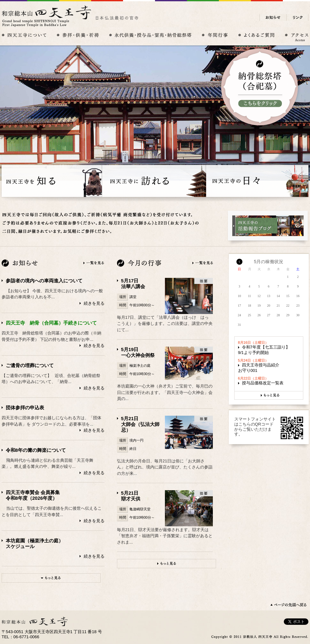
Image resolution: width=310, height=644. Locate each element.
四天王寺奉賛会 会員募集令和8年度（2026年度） (33, 495)
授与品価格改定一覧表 (263, 383)
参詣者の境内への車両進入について (44, 281)
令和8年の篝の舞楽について (36, 450)
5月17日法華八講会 (133, 283)
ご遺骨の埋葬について (30, 365)
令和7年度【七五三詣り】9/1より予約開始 (264, 350)
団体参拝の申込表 (25, 408)
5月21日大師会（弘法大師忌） (140, 424)
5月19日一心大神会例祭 (138, 352)
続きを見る (94, 303)
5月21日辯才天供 (131, 496)
